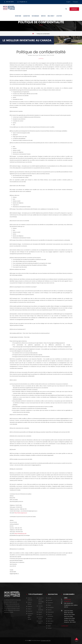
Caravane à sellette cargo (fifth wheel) (41, 601)
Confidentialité (65, 626)
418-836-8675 (10, 2)
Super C (40, 615)
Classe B (40, 612)
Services (43, 16)
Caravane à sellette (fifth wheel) (30, 616)
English (68, 2)
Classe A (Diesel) (30, 603)
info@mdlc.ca (23, 2)
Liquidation (26, 16)
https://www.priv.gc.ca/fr (20, 534)
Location (59, 16)
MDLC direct (51, 16)
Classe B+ (30, 607)
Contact (74, 9)
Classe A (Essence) (30, 599)
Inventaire (18, 16)
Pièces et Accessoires (50, 616)
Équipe (49, 626)
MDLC (30, 641)
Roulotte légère (40, 622)
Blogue (49, 605)
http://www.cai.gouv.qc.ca (21, 513)
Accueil (49, 598)
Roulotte (30, 611)
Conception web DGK (46, 641)
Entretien (50, 619)
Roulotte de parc (40, 618)
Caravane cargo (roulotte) (41, 608)
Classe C (30, 609)
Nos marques (35, 16)
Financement (51, 612)
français (75, 2)
